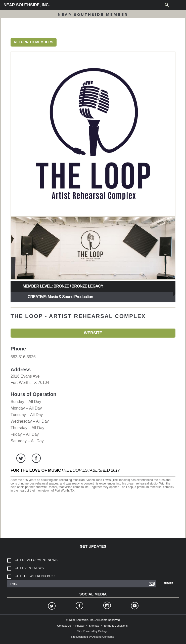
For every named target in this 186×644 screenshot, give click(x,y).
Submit (168, 583)
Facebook (79, 606)
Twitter (52, 606)
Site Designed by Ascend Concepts (92, 637)
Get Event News (29, 568)
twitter (21, 458)
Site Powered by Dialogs (92, 631)
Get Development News (36, 560)
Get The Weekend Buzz (35, 576)
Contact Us (64, 626)
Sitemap (94, 626)
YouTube (134, 606)
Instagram (107, 606)
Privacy (80, 626)
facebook (36, 458)
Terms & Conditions (115, 626)
